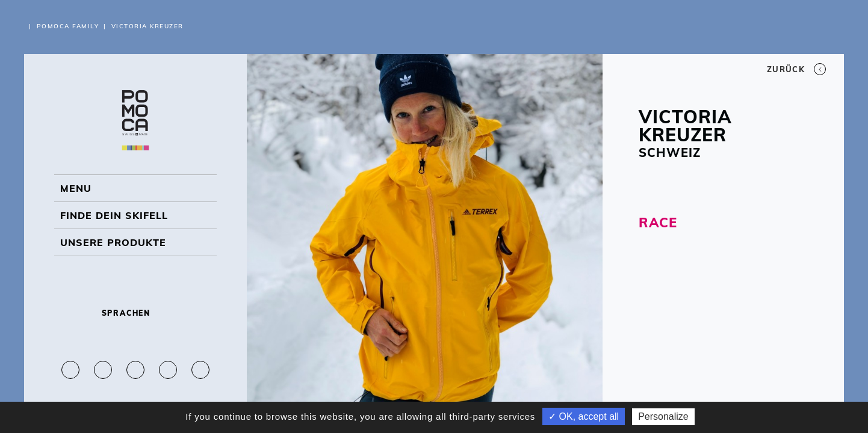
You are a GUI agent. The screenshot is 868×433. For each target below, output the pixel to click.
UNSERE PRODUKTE (113, 242)
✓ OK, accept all (584, 416)
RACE (658, 223)
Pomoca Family (68, 26)
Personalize (663, 416)
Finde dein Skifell (114, 215)
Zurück (796, 69)
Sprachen (136, 313)
